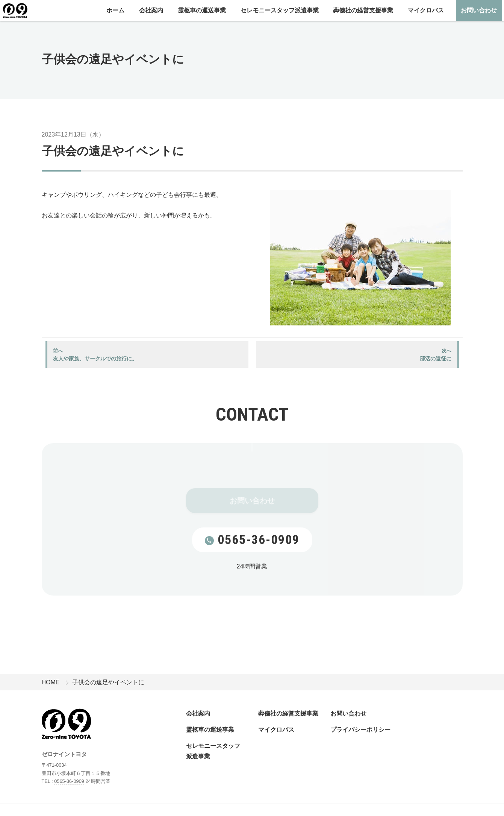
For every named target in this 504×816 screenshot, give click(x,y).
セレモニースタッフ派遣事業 (280, 10)
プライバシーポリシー (360, 730)
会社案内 (151, 10)
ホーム (115, 10)
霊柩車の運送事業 (202, 10)
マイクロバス (426, 10)
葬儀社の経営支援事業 (363, 10)
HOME (51, 682)
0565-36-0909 (252, 539)
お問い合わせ (479, 10)
